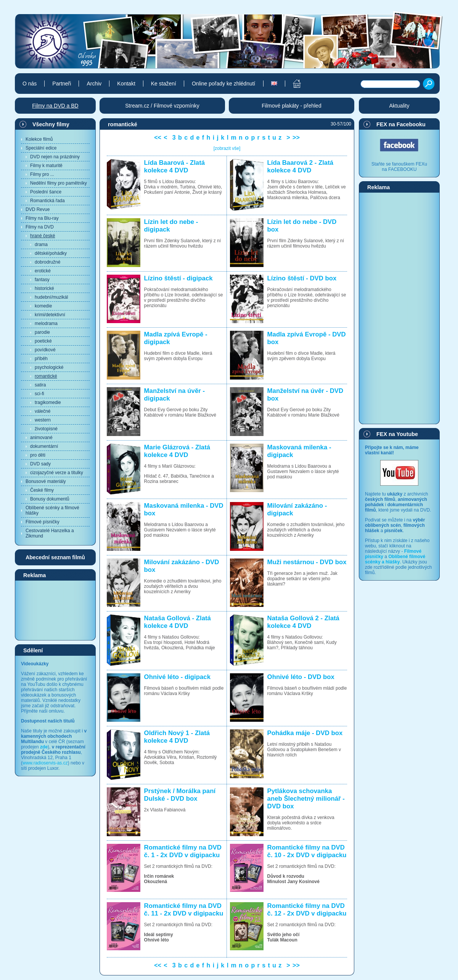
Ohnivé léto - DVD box (301, 677)
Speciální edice (41, 148)
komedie (43, 306)
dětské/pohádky (51, 253)
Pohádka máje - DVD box (305, 733)
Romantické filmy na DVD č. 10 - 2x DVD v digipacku (307, 851)
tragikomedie (48, 402)
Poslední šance (46, 192)
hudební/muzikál (51, 297)
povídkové (45, 350)
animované (41, 438)
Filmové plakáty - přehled (291, 106)
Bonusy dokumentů (50, 499)
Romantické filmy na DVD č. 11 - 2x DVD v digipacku (184, 910)
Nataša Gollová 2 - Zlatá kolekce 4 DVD (303, 622)
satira (40, 385)
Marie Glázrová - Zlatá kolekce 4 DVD (177, 451)
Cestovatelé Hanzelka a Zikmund (50, 533)
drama (41, 245)
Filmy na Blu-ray (42, 218)
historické (44, 288)
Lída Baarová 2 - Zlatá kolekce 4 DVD (300, 167)
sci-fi (39, 394)
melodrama (46, 323)
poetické (43, 341)
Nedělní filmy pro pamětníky (59, 183)
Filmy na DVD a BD (55, 106)
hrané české (43, 236)
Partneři (62, 84)
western (43, 420)
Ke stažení (164, 84)
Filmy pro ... (42, 174)
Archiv (94, 84)
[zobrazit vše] (227, 148)
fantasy (42, 280)
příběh (41, 359)
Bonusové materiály (46, 481)
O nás (30, 84)
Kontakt (126, 84)
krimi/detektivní (50, 315)
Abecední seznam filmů (55, 557)
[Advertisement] (55, 610)
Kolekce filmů (39, 139)
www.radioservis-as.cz (45, 763)
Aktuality (399, 106)
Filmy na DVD (40, 227)
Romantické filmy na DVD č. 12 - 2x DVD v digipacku (307, 910)
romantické (46, 376)
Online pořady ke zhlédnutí (224, 84)
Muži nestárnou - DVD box (307, 562)
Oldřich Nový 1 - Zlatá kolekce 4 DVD (177, 737)
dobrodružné (47, 262)
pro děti (38, 455)
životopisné (46, 429)
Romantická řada (47, 201)
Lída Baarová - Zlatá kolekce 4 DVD (174, 167)
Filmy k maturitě (46, 166)
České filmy (42, 490)
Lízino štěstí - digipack (178, 278)
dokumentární (44, 446)
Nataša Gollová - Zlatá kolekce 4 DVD (178, 622)
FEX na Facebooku (401, 124)
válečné (43, 411)
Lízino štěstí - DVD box (302, 278)
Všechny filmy (51, 124)
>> (296, 138)
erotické (43, 271)
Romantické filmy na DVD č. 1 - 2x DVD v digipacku (183, 851)
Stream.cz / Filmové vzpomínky (162, 106)
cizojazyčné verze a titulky (57, 473)
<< (158, 138)
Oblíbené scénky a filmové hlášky (52, 510)
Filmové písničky (43, 522)
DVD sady (40, 464)
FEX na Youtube (397, 434)
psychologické (49, 367)
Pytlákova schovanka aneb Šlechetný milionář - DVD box (306, 799)
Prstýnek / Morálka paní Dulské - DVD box (180, 795)
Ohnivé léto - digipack (177, 677)
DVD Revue (38, 209)
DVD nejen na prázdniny (55, 157)
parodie (42, 332)
